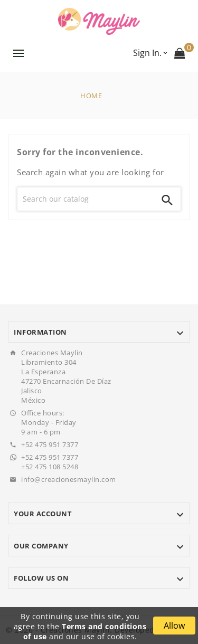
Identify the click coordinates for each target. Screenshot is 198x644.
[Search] (86, 199)
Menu (18, 53)
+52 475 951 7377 (50, 444)
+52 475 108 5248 (50, 467)
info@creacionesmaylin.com (69, 479)
